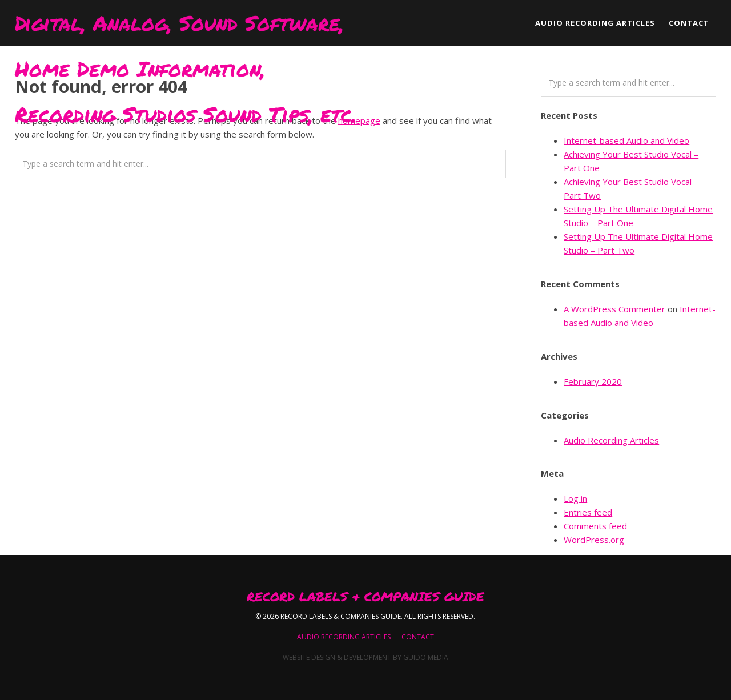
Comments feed (595, 526)
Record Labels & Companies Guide (365, 597)
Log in (575, 498)
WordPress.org (594, 540)
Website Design (309, 657)
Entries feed (588, 512)
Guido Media (426, 657)
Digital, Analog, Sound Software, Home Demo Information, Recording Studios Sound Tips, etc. (186, 27)
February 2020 (593, 381)
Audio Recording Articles (611, 440)
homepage (359, 120)
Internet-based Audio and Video (626, 140)
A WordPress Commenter (614, 309)
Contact (418, 637)
